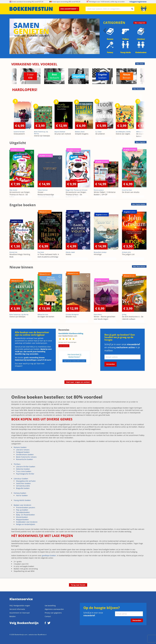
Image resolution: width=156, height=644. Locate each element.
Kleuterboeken (22, 517)
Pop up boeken (22, 510)
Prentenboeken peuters (26, 507)
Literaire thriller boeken (26, 467)
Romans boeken (20, 447)
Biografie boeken (23, 488)
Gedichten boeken (23, 483)
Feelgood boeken (23, 452)
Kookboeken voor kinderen (27, 522)
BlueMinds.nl (42, 634)
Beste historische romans (26, 457)
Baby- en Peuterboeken (25, 515)
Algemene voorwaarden (54, 609)
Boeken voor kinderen (22, 505)
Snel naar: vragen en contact (78, 382)
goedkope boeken (49, 555)
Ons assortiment (69, 9)
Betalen (13, 616)
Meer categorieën (140, 23)
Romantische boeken (25, 459)
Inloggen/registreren (138, 2)
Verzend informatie (17, 609)
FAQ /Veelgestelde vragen (20, 606)
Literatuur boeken (21, 479)
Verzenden (111, 364)
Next (141, 76)
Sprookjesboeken (23, 512)
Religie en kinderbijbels (26, 524)
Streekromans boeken (25, 455)
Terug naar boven (78, 585)
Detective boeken (23, 469)
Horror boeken (22, 495)
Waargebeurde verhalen (26, 481)
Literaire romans (23, 450)
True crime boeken (24, 471)
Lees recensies (64, 346)
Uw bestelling (50, 606)
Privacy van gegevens (53, 613)
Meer (141, 142)
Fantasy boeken (20, 493)
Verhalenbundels (23, 486)
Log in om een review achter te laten (74, 361)
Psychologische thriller (25, 474)
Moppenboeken (22, 519)
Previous (15, 76)
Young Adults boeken (22, 500)
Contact (48, 616)
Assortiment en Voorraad (20, 613)
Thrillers (17, 464)
